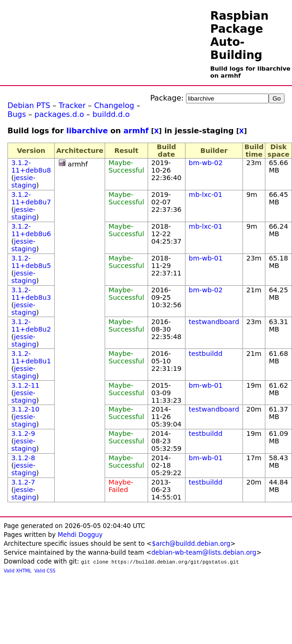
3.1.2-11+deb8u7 (31, 198)
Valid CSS (45, 571)
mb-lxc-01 (206, 195)
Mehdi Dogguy (80, 535)
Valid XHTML (18, 571)
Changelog (114, 105)
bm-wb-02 (206, 163)
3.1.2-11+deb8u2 (31, 326)
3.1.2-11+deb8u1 (31, 357)
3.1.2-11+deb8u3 (31, 294)
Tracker (72, 105)
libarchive (87, 131)
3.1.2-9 (23, 434)
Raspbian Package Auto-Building (239, 36)
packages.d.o (59, 114)
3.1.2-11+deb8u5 (31, 262)
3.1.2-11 (25, 385)
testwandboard (214, 322)
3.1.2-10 (25, 409)
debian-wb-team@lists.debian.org (204, 553)
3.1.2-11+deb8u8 (31, 166)
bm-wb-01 (206, 258)
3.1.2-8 (23, 458)
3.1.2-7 (23, 482)
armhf (136, 131)
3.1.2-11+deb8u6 (31, 230)
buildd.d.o (111, 114)
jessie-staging (24, 181)
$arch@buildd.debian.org (191, 544)
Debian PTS (29, 105)
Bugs (17, 114)
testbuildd (206, 354)
